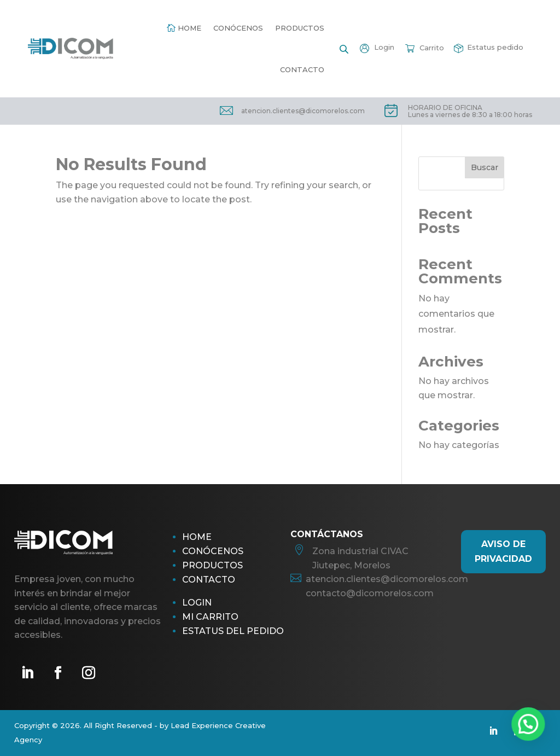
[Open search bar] (344, 48)
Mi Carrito (210, 617)
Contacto (302, 69)
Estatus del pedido (233, 631)
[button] (533, 736)
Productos (300, 28)
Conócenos (238, 28)
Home (189, 28)
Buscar (485, 167)
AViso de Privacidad (503, 551)
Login (197, 603)
